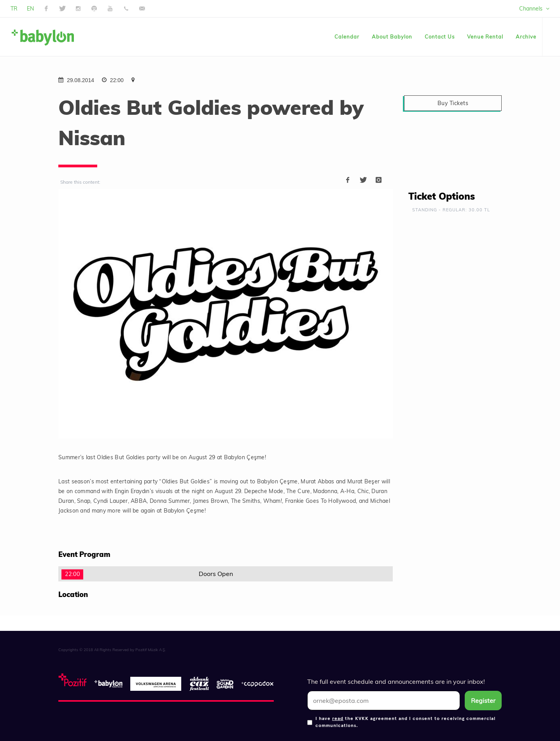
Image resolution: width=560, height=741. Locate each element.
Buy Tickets (453, 103)
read (338, 718)
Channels (534, 9)
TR (14, 9)
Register (483, 701)
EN (30, 9)
